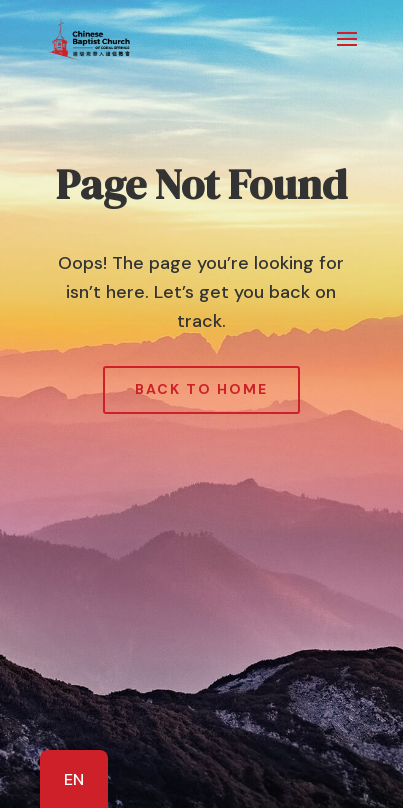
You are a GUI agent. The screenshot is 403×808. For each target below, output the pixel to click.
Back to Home (201, 389)
